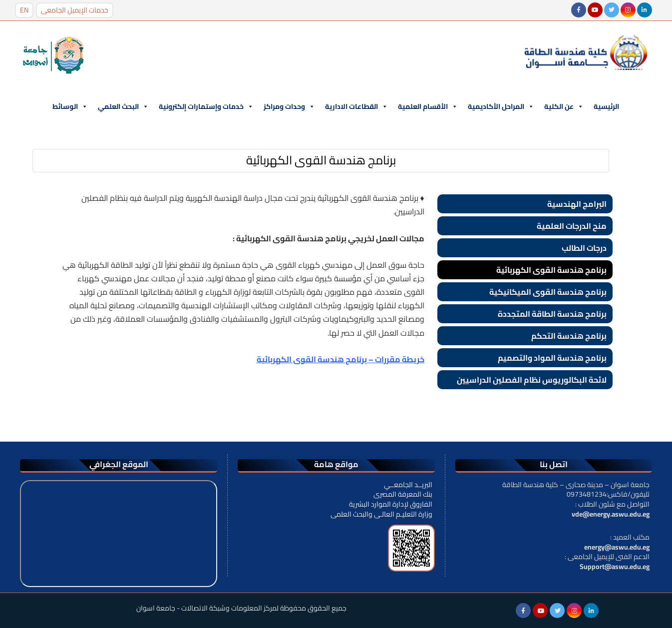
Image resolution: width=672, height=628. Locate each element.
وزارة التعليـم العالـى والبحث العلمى (381, 514)
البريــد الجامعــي (408, 485)
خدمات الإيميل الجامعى (75, 10)
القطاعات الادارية (356, 106)
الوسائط (70, 106)
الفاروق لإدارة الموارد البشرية (391, 504)
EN (24, 10)
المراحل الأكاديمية (501, 106)
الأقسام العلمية (428, 106)
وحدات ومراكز (289, 106)
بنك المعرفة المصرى (403, 494)
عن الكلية (564, 106)
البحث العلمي (123, 106)
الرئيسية (606, 106)
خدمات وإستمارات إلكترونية (206, 106)
